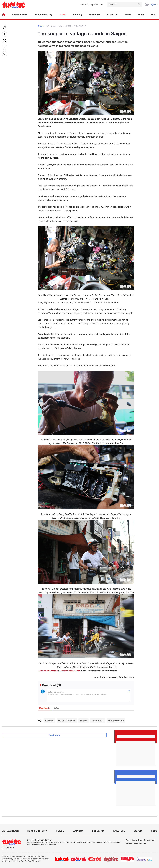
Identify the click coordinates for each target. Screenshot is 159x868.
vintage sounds (116, 721)
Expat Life (112, 15)
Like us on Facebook (48, 671)
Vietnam (49, 721)
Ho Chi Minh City (43, 15)
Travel (62, 15)
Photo (154, 15)
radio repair (98, 721)
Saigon (84, 721)
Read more (54, 735)
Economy (77, 15)
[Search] (125, 5)
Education (95, 15)
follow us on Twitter (70, 671)
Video (141, 15)
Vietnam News (20, 15)
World (128, 15)
